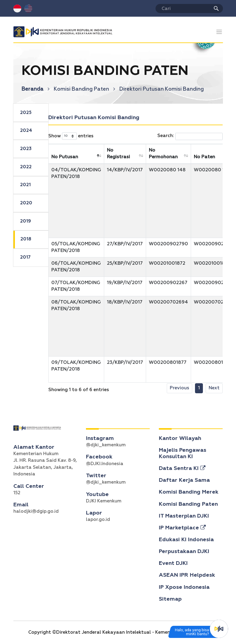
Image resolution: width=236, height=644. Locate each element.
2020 (26, 203)
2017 (25, 257)
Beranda (36, 89)
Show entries (71, 136)
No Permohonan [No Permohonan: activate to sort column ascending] (163, 154)
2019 (26, 221)
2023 (26, 149)
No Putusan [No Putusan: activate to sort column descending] (65, 157)
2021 (25, 185)
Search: (190, 136)
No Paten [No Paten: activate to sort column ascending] (204, 157)
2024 (26, 131)
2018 (26, 239)
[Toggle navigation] (219, 32)
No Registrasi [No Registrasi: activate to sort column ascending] (118, 154)
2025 (26, 113)
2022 (26, 167)
